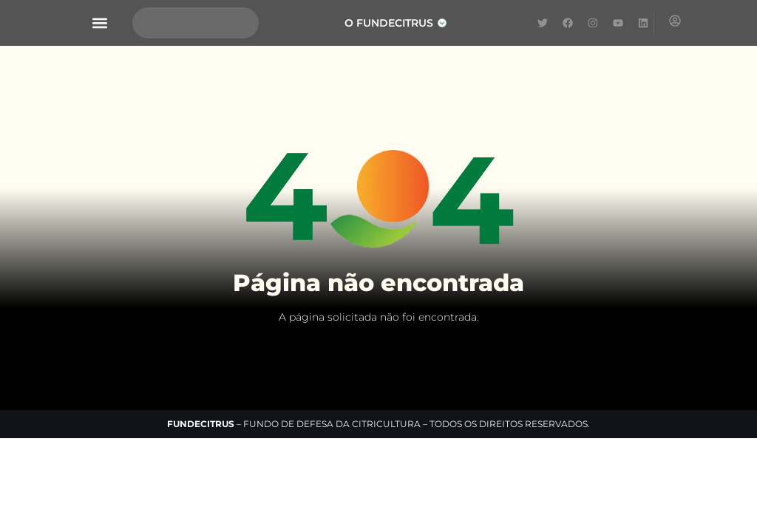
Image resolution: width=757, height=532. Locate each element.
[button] (100, 23)
